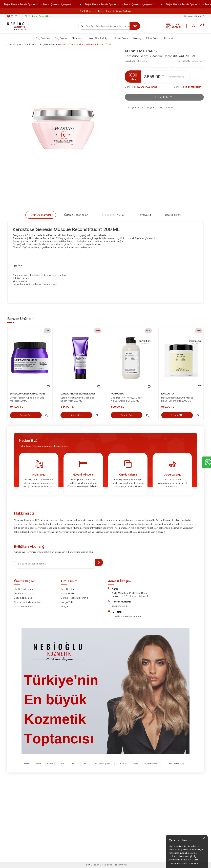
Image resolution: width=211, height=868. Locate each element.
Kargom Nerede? (194, 16)
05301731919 (119, 606)
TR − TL (14, 16)
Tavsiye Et (149, 108)
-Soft (87, 865)
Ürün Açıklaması (41, 215)
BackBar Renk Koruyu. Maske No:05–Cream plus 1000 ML (177, 399)
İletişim (65, 607)
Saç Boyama (43, 38)
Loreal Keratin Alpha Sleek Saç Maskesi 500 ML (27, 399)
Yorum (113, 215)
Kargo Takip (68, 602)
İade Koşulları (173, 215)
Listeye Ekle (132, 108)
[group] (64, 127)
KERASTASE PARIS (141, 51)
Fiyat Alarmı (165, 108)
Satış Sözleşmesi (23, 598)
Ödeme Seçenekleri (76, 215)
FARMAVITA (117, 394)
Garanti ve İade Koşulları (27, 602)
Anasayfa (14, 44)
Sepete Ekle (26, 415)
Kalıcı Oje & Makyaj (99, 38)
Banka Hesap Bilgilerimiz (74, 598)
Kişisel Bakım (121, 38)
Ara (135, 26)
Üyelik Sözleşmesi (24, 589)
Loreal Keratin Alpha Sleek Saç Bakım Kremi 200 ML (77, 399)
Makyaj (137, 38)
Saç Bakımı (61, 38)
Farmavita (170, 38)
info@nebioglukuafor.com (127, 616)
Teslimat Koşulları (23, 593)
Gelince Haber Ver (164, 97)
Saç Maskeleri (47, 44)
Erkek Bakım (153, 38)
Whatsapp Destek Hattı (38, 16)
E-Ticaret (95, 865)
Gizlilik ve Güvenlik (24, 607)
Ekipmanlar (78, 38)
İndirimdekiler (68, 593)
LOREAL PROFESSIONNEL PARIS (28, 394)
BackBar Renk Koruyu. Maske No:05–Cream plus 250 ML (127, 399)
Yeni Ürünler (68, 589)
